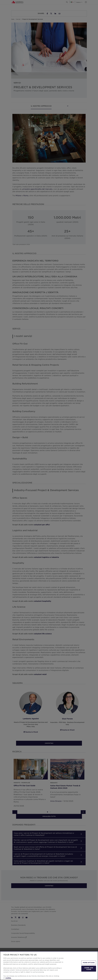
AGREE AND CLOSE (89, 969)
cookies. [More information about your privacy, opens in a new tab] (8, 978)
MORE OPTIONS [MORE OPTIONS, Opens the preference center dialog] (89, 963)
